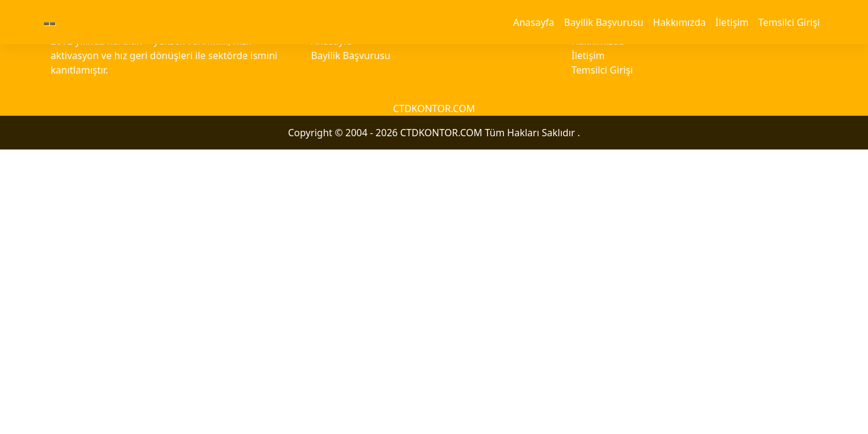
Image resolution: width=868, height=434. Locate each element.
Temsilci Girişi (789, 22)
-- (49, 21)
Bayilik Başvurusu (604, 22)
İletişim (732, 22)
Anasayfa (533, 22)
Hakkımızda (679, 22)
